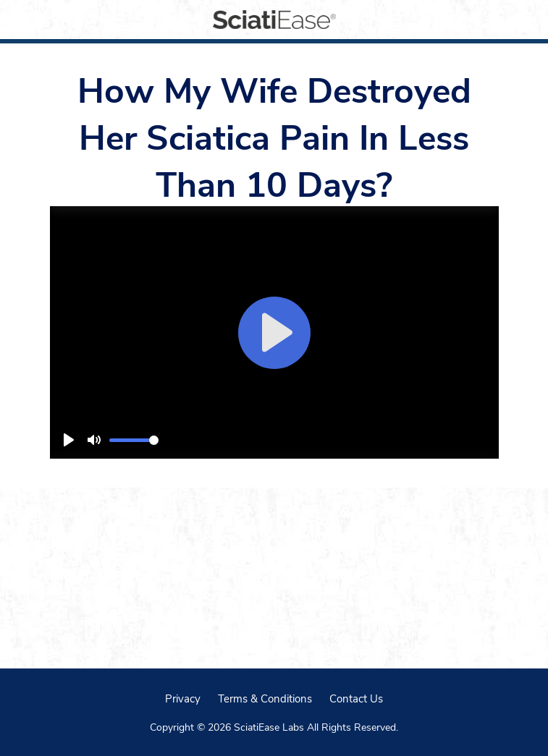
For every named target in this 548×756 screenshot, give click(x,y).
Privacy (183, 698)
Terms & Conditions (265, 698)
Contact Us (356, 698)
